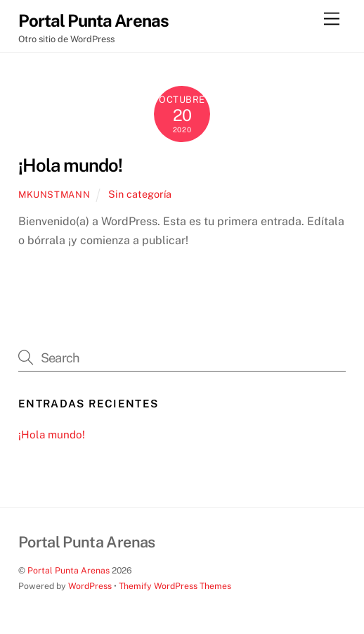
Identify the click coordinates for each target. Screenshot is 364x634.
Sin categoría (140, 194)
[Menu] (332, 19)
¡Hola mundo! (70, 165)
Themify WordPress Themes (175, 586)
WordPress (90, 586)
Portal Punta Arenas (69, 570)
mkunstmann (54, 195)
